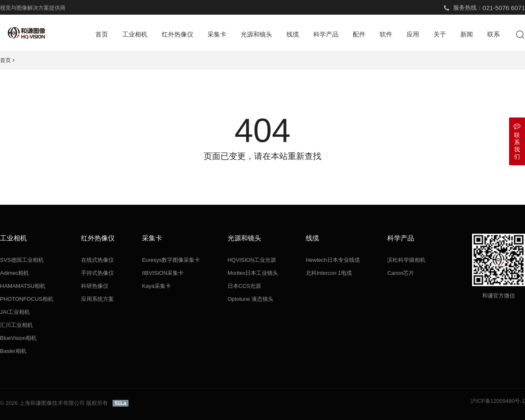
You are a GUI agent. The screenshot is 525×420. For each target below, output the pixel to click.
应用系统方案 (97, 299)
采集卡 (217, 34)
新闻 (467, 34)
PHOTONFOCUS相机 (27, 299)
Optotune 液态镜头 (251, 299)
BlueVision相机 (18, 338)
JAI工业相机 (15, 312)
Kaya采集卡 (156, 286)
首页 (102, 34)
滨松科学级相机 (406, 260)
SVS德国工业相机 (22, 260)
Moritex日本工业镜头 (253, 273)
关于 (440, 34)
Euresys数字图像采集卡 (171, 260)
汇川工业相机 (16, 325)
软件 (386, 34)
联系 (493, 34)
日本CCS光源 (244, 286)
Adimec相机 (14, 273)
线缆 (293, 34)
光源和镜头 (256, 34)
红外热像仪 (177, 34)
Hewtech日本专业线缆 (333, 260)
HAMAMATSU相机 (23, 286)
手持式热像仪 (97, 273)
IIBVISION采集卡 (163, 273)
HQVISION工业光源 (252, 260)
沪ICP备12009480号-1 (498, 401)
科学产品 (326, 34)
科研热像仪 (95, 286)
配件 (359, 34)
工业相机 (135, 34)
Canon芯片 (401, 273)
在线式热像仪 (97, 260)
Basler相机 (13, 351)
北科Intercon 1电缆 (329, 273)
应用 (413, 34)
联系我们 (517, 141)
